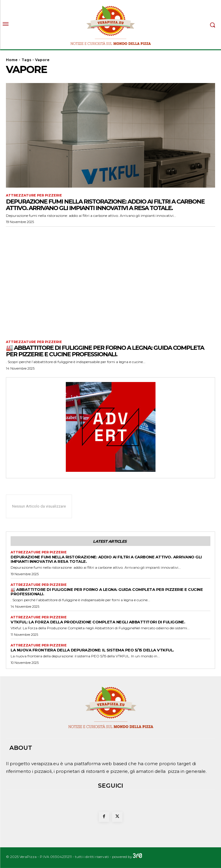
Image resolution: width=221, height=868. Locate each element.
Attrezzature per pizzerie (34, 195)
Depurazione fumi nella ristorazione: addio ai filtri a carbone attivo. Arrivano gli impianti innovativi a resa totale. (105, 205)
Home (12, 60)
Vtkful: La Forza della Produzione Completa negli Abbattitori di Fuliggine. (98, 622)
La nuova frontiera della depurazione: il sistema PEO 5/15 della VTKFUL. (92, 650)
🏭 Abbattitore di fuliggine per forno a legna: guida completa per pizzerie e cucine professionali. (105, 351)
